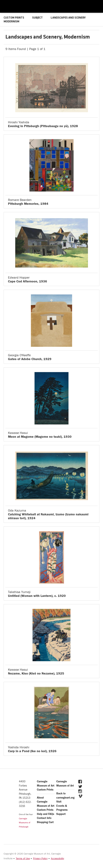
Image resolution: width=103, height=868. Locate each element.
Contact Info (44, 818)
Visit (59, 802)
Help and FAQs (46, 814)
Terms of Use (23, 858)
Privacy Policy (40, 858)
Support (61, 814)
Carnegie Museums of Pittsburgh (25, 822)
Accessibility (57, 858)
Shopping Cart (45, 822)
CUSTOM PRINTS (14, 18)
